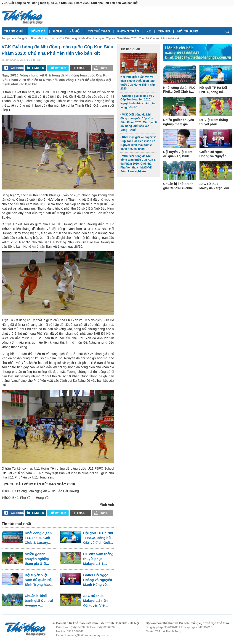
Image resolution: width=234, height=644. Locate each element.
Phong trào (128, 31)
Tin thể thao (99, 31)
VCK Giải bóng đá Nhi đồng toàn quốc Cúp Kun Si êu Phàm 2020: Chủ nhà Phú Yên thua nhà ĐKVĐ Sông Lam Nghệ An (138, 164)
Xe (149, 31)
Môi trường (188, 31)
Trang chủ (14, 31)
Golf (57, 31)
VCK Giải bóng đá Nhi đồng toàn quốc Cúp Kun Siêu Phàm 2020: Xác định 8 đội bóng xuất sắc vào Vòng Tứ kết (139, 122)
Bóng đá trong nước (43, 38)
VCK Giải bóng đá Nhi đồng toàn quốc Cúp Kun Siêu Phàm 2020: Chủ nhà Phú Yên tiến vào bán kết (120, 38)
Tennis (164, 31)
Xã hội (75, 31)
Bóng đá (38, 31)
